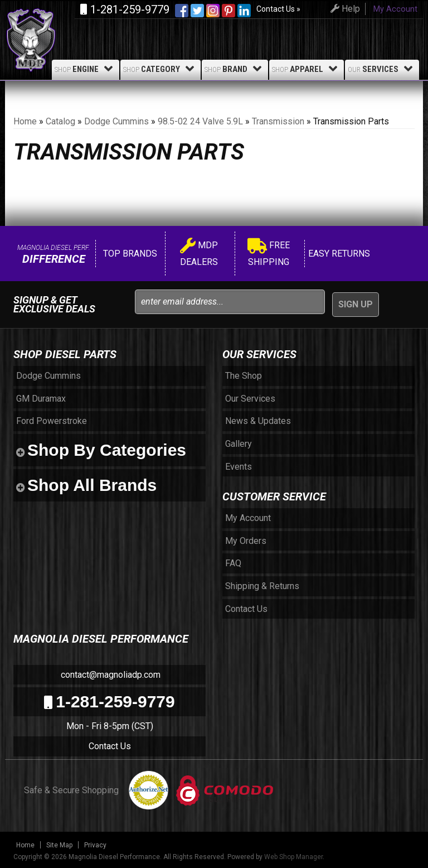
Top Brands (129, 254)
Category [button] (160, 69)
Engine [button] (86, 69)
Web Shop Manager (293, 857)
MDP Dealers (199, 254)
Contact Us (110, 746)
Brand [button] (235, 69)
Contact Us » (278, 9)
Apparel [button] (307, 69)
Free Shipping (269, 254)
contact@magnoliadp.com (110, 675)
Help (344, 9)
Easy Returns (338, 254)
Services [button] (382, 69)
